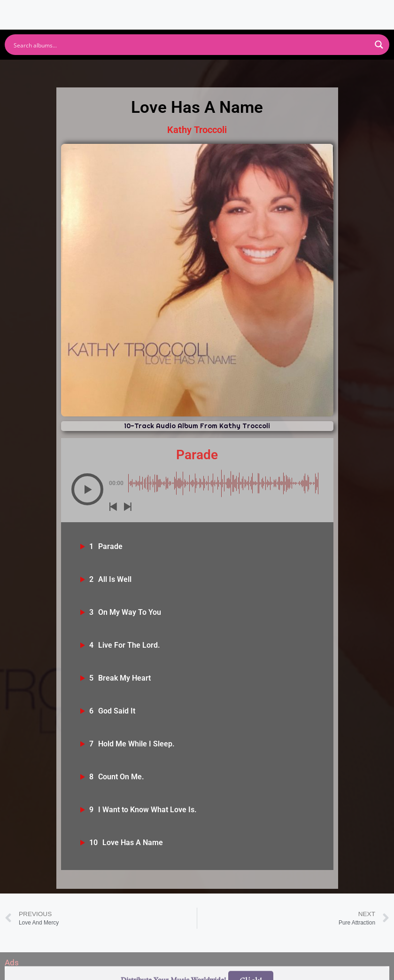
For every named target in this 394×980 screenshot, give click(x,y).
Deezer (294, 70)
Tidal (342, 70)
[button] (87, 489)
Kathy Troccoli (197, 130)
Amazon (240, 70)
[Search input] (191, 45)
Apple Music (175, 70)
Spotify (56, 70)
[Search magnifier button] (379, 45)
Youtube (111, 70)
